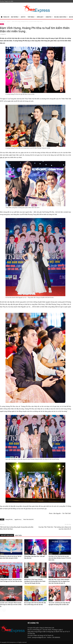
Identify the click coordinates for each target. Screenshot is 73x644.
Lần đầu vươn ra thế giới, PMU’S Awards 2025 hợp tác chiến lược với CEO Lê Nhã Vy (11, 605)
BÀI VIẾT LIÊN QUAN (7, 535)
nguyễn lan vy (18, 519)
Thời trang (31, 17)
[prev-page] (1, 610)
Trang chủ (3, 21)
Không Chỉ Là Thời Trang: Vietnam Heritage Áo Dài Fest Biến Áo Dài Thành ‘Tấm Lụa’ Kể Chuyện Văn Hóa (35, 581)
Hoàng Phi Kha (9, 519)
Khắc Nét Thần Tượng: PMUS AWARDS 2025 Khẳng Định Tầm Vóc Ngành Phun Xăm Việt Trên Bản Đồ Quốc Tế (59, 581)
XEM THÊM (18, 535)
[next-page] (4, 610)
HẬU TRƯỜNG (15, 17)
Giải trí (23, 17)
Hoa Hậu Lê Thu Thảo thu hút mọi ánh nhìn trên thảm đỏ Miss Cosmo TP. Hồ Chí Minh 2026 (60, 558)
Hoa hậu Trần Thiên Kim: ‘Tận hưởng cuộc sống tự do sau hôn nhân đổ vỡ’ (55, 528)
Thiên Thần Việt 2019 (28, 519)
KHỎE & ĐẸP (41, 17)
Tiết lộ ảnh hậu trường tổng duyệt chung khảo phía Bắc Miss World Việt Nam (17, 528)
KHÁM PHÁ (49, 17)
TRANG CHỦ (5, 17)
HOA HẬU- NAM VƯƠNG (61, 17)
